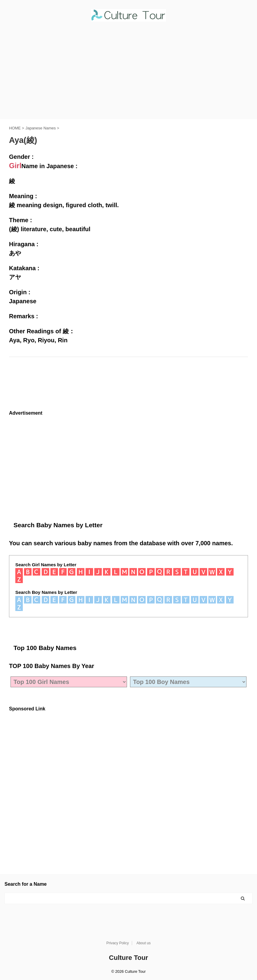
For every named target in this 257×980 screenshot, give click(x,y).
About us (143, 943)
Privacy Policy (118, 943)
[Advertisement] (128, 74)
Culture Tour (128, 958)
